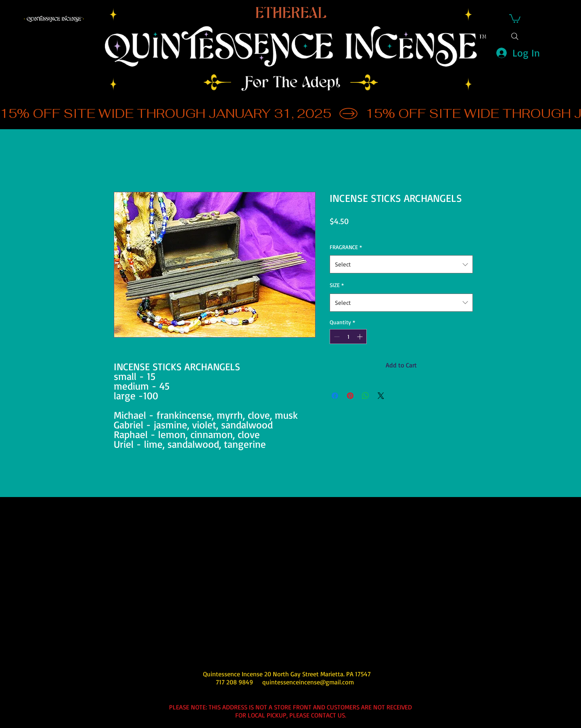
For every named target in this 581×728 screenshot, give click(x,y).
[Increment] (361, 337)
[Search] (515, 36)
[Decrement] (336, 337)
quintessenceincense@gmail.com (308, 682)
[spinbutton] (348, 337)
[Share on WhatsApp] (366, 396)
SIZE (337, 285)
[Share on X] (381, 396)
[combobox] (401, 264)
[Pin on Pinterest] (350, 396)
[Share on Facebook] (335, 396)
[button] (515, 18)
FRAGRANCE (346, 247)
